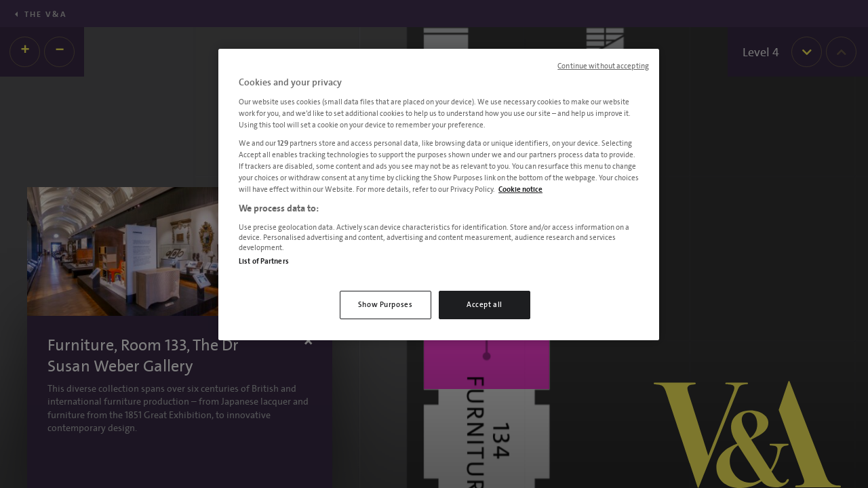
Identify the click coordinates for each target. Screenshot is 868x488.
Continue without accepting (603, 66)
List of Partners (264, 261)
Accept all (485, 305)
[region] (439, 195)
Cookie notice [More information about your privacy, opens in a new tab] (520, 189)
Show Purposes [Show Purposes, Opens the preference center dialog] (385, 305)
